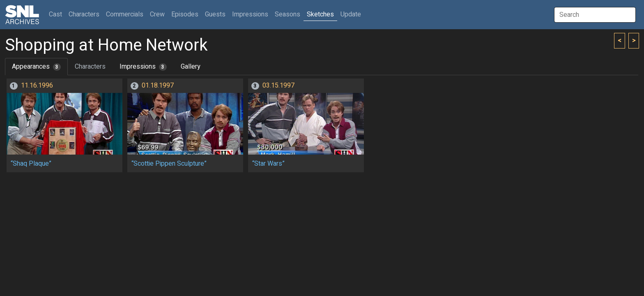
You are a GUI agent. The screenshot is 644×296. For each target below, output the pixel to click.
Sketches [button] (320, 14)
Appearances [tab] (36, 67)
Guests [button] (215, 14)
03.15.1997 (278, 86)
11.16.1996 (37, 86)
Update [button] (351, 14)
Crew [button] (157, 14)
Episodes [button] (185, 14)
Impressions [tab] (143, 67)
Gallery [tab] (191, 67)
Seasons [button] (287, 14)
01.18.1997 (158, 86)
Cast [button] (57, 14)
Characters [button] (84, 14)
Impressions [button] (250, 14)
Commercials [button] (125, 14)
